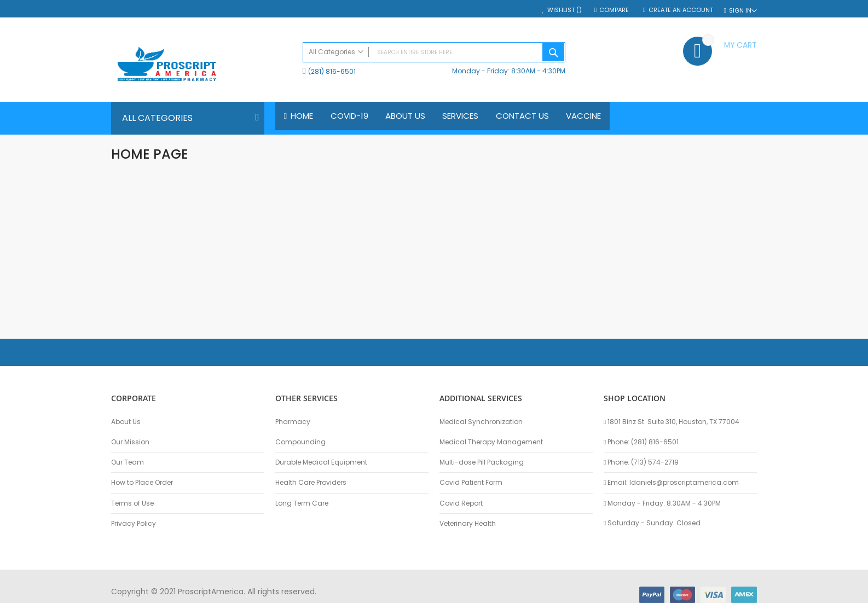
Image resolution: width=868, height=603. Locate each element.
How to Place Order (142, 483)
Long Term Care (302, 503)
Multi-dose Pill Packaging (482, 462)
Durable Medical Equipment (321, 462)
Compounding (300, 442)
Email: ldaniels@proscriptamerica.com (671, 483)
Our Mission (130, 442)
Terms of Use (132, 503)
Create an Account (681, 10)
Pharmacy (293, 422)
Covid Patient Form (471, 483)
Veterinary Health (468, 524)
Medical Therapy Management (491, 442)
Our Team (128, 462)
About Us (126, 422)
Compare (615, 10)
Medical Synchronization (481, 422)
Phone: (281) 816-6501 (641, 442)
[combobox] (434, 52)
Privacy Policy (134, 524)
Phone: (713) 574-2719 (641, 462)
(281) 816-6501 (332, 71)
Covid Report (461, 503)
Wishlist (565, 10)
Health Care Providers (311, 483)
